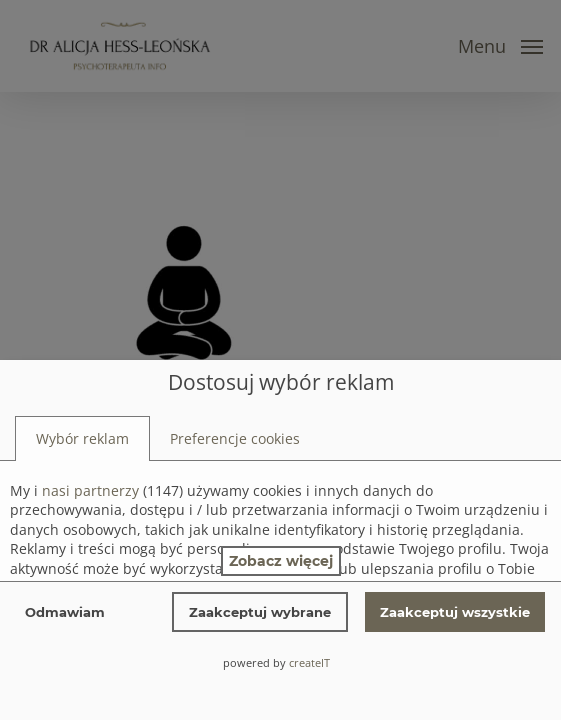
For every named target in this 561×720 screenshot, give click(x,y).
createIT (309, 662)
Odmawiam (65, 612)
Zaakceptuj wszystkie (455, 612)
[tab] (82, 439)
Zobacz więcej (281, 561)
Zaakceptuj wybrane (260, 612)
